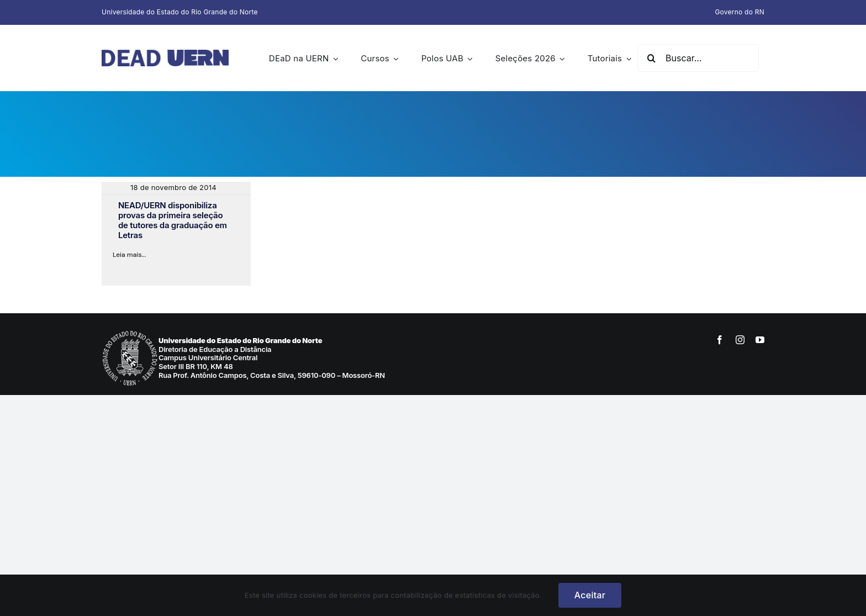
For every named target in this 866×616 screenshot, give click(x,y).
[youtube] (760, 340)
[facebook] (720, 340)
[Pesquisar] (651, 58)
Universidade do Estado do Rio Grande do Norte (180, 12)
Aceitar (590, 595)
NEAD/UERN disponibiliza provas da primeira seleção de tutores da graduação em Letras (173, 220)
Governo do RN (740, 12)
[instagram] (740, 340)
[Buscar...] (698, 58)
